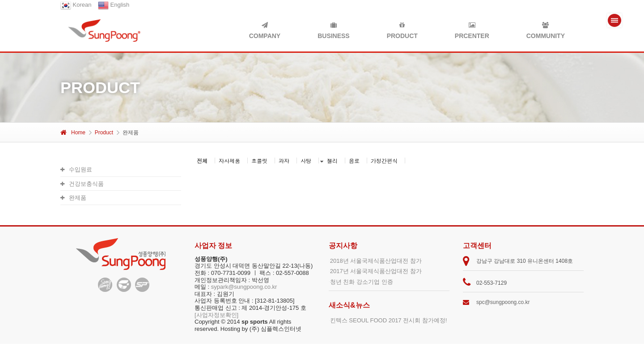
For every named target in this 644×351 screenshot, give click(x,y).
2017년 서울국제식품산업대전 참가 (376, 271)
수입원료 (76, 169)
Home (73, 133)
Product (104, 133)
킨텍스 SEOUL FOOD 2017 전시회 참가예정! (389, 320)
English (114, 5)
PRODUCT (402, 31)
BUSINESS (334, 31)
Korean (76, 5)
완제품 (73, 198)
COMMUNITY (546, 31)
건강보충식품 (82, 184)
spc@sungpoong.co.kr (503, 302)
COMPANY (265, 31)
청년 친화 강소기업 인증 (362, 282)
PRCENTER (472, 31)
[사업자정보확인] (216, 315)
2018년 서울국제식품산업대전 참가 (376, 261)
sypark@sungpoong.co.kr (244, 287)
